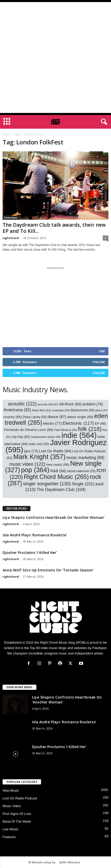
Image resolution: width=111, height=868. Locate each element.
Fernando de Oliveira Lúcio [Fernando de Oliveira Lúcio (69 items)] (29, 430)
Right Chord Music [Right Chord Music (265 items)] (56, 477)
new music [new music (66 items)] (58, 465)
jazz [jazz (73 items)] (31, 451)
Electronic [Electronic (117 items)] (78, 423)
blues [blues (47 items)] (101, 410)
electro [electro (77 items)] (52, 423)
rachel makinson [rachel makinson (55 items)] (81, 471)
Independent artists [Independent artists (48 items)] (46, 437)
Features (9, 837)
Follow (99, 362)
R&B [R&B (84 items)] (58, 471)
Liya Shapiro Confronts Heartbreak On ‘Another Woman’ (54, 517)
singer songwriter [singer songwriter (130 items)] (47, 484)
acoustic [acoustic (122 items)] (22, 404)
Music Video (12, 806)
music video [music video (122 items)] (27, 464)
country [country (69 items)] (12, 417)
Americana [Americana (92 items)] (17, 410)
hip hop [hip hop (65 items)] (21, 437)
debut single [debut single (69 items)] (80, 417)
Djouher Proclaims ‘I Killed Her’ (30, 552)
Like (102, 351)
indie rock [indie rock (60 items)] (39, 444)
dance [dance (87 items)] (57, 417)
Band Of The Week (17, 821)
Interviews (11, 218)
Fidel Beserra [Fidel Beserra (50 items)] (65, 430)
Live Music (10, 829)
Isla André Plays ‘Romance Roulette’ (35, 535)
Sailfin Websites (69, 862)
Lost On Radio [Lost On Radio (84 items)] (55, 451)
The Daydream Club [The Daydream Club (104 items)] (61, 489)
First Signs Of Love (17, 814)
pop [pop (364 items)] (35, 470)
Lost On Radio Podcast (20, 798)
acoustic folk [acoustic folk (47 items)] (48, 404)
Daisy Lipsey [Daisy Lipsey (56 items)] (35, 417)
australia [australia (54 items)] (61, 410)
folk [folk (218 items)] (90, 429)
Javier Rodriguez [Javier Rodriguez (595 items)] (56, 446)
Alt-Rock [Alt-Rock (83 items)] (70, 404)
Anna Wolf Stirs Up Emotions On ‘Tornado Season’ (48, 570)
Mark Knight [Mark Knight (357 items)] (39, 457)
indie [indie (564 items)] (79, 435)
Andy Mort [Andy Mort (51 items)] (42, 410)
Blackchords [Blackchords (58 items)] (82, 410)
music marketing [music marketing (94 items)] (85, 458)
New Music (11, 791)
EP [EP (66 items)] (101, 424)
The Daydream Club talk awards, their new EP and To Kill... (54, 228)
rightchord (11, 238)
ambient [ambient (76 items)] (93, 404)
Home (6, 134)
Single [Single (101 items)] (83, 484)
